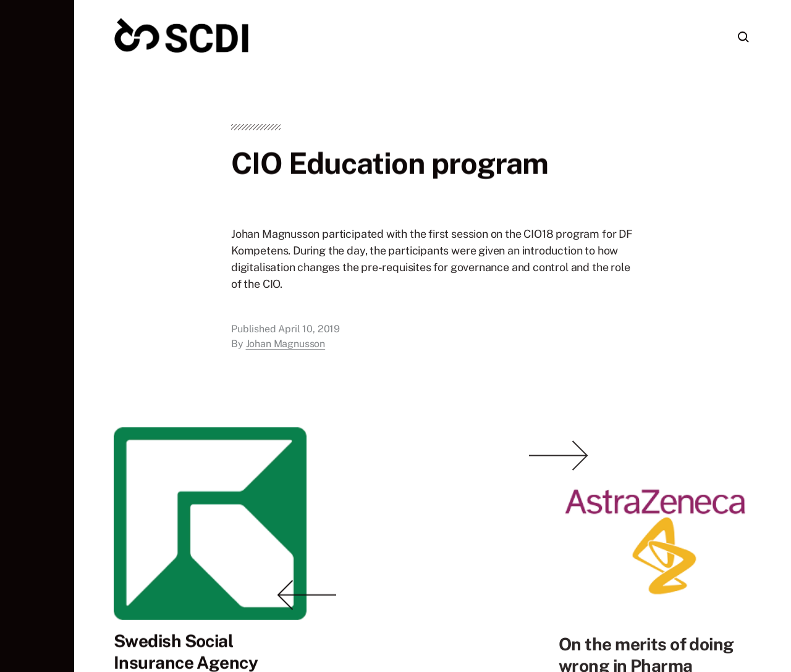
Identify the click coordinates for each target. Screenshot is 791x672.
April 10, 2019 (309, 332)
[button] (37, 336)
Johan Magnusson (286, 347)
